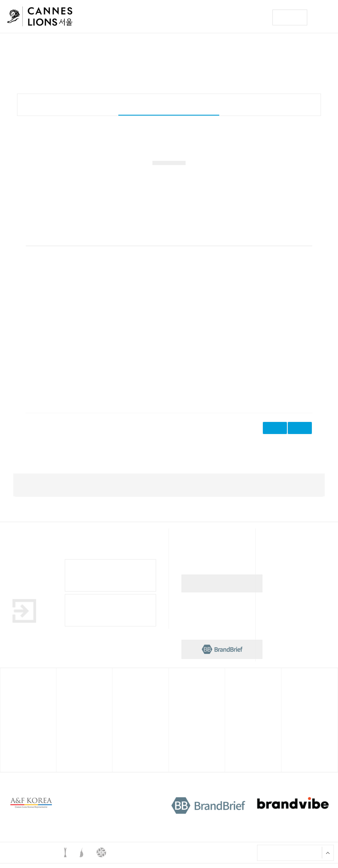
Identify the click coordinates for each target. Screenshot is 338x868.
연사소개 (70, 735)
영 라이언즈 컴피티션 (136, 688)
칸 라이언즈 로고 (40, 18)
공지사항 (295, 720)
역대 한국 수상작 (245, 720)
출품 (10, 735)
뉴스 (291, 688)
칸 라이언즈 (16, 688)
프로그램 (14, 720)
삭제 (300, 433)
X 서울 (265, 857)
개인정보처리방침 (124, 804)
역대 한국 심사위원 (247, 735)
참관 (10, 748)
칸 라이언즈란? (19, 707)
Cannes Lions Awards (110, 615)
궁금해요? (296, 735)
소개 (235, 707)
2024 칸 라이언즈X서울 (82, 707)
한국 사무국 (241, 688)
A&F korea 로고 (31, 808)
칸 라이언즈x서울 (77, 688)
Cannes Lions (110, 580)
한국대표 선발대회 (169, 104)
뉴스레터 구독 (222, 588)
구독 (290, 17)
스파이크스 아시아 (191, 688)
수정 (275, 433)
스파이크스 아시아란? (193, 707)
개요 (68, 104)
